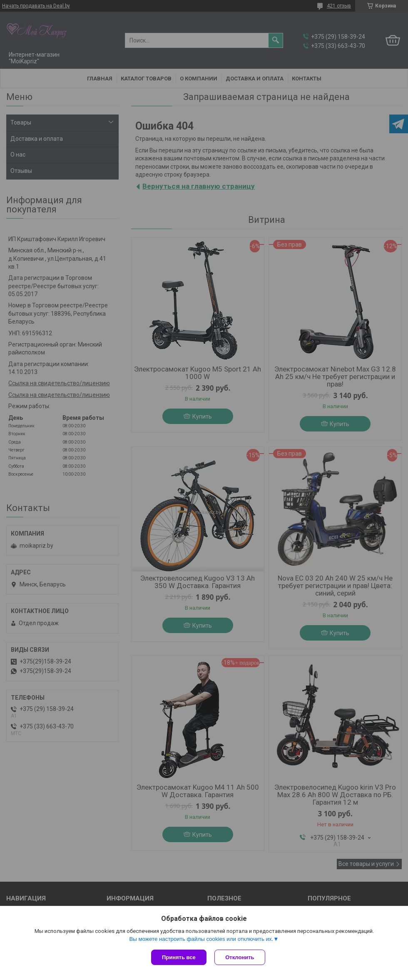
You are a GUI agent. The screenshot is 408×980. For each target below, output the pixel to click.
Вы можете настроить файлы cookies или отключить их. (201, 939)
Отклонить (240, 957)
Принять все (179, 957)
